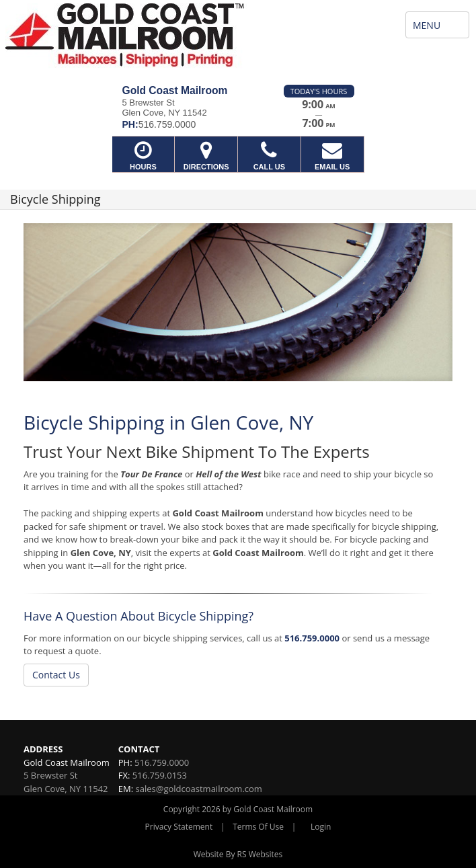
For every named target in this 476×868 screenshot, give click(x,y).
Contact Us (56, 675)
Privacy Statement (179, 827)
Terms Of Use (258, 827)
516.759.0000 (312, 638)
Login (321, 827)
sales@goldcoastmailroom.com (199, 789)
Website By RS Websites (238, 854)
